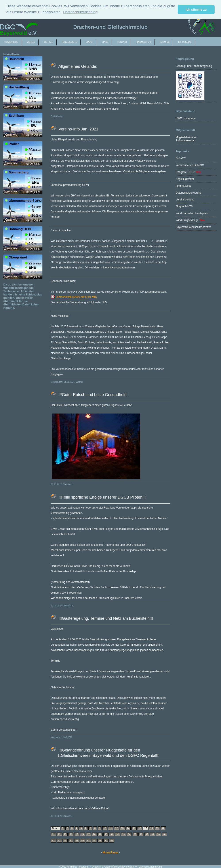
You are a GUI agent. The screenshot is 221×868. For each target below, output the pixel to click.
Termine (165, 42)
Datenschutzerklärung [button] (80, 12)
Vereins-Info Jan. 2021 (78, 129)
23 (65, 834)
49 (100, 841)
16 (140, 828)
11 (111, 828)
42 (59, 841)
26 (83, 834)
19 (157, 828)
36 (141, 834)
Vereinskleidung (185, 200)
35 (135, 834)
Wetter (48, 42)
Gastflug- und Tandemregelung (194, 66)
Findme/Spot (183, 186)
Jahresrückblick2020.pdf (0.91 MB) (74, 297)
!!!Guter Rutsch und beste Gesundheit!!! (93, 395)
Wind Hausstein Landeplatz (192, 213)
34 (129, 834)
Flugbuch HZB (184, 206)
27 (88, 834)
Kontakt (122, 42)
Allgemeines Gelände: (77, 66)
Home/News (11, 42)
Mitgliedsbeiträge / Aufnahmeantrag (186, 139)
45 (77, 841)
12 (116, 828)
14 (128, 828)
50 (106, 841)
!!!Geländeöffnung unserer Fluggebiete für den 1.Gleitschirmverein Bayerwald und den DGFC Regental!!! (108, 753)
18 (151, 828)
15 (134, 828)
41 (53, 841)
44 (71, 841)
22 (59, 834)
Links (105, 42)
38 (153, 834)
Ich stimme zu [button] (196, 10)
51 (112, 841)
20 (163, 828)
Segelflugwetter (185, 179)
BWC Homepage (186, 118)
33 (123, 834)
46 (83, 841)
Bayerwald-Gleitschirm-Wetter (193, 227)
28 (94, 834)
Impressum (185, 42)
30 (106, 834)
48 (94, 841)
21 (53, 834)
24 (71, 834)
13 (122, 828)
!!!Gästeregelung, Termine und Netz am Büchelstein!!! (105, 618)
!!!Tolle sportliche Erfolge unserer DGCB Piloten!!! (102, 497)
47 (88, 841)
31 (112, 834)
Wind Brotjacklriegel (188, 220)
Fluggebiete (69, 42)
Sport (90, 42)
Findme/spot (143, 42)
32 (117, 834)
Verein (31, 42)
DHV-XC (181, 158)
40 (164, 834)
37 (147, 834)
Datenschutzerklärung (189, 193)
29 (100, 834)
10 (105, 828)
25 (77, 834)
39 (158, 834)
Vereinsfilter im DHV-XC (190, 165)
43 (65, 841)
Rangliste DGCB (185, 172)
